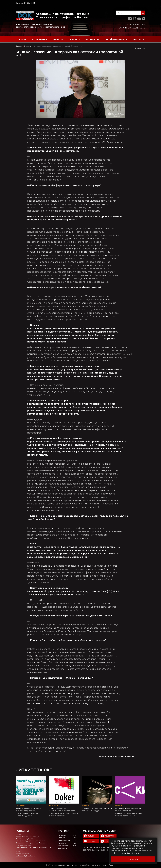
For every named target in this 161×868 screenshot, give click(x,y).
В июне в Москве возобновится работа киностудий (97, 809)
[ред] (18, 55)
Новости (58, 39)
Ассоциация (39, 39)
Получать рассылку (135, 24)
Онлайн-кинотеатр (116, 39)
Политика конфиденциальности (98, 847)
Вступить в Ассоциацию (132, 28)
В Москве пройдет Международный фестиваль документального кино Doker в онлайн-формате (63, 812)
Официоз (74, 39)
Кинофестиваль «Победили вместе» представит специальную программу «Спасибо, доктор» (29, 812)
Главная (21, 39)
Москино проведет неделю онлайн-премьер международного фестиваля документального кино (129, 812)
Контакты (139, 39)
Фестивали (92, 39)
